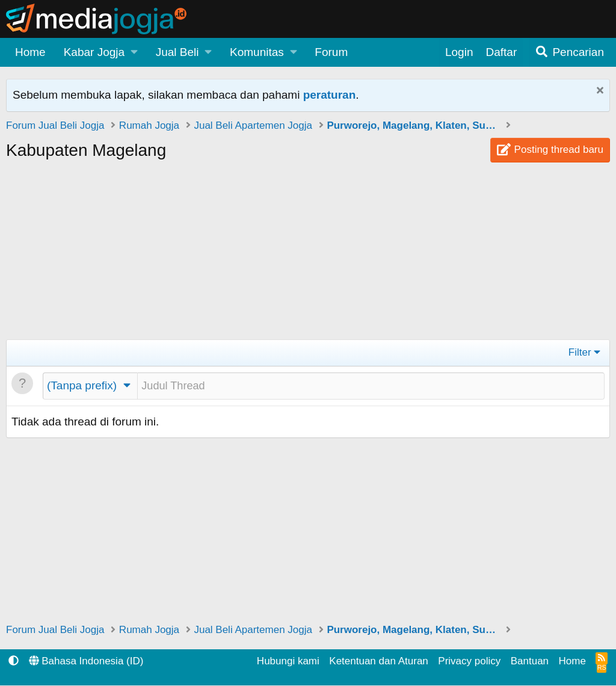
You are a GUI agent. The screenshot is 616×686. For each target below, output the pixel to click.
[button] (101, 52)
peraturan (330, 95)
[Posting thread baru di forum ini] (371, 386)
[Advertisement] (308, 255)
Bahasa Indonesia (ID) (86, 662)
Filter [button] (580, 352)
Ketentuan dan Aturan (378, 662)
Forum (331, 52)
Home (30, 52)
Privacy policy (469, 662)
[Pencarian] (569, 52)
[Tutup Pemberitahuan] (598, 92)
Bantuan (530, 662)
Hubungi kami (288, 662)
